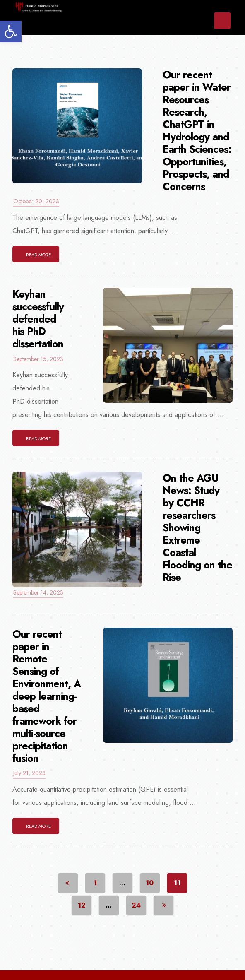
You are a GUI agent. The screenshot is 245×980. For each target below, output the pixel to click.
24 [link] (136, 881)
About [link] (79, 963)
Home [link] (36, 963)
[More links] (212, 963)
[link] (11, 31)
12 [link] (82, 881)
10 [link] (150, 859)
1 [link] (95, 859)
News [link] (121, 963)
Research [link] (169, 963)
